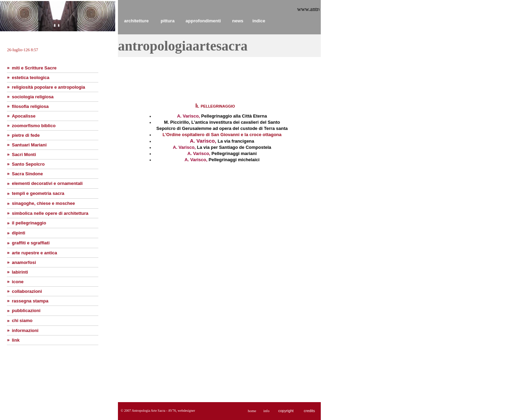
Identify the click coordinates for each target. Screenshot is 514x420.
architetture (136, 21)
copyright (286, 411)
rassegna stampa (30, 301)
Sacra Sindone (27, 174)
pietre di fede (26, 135)
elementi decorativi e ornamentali (47, 183)
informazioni (25, 330)
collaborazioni (27, 291)
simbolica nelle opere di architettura (50, 213)
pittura (167, 21)
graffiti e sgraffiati (31, 243)
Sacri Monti (24, 154)
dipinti (18, 233)
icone (18, 282)
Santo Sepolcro (28, 164)
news (238, 21)
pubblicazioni (26, 311)
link (15, 340)
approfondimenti (203, 21)
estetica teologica (30, 78)
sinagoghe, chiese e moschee (43, 203)
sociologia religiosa (32, 97)
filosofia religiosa (30, 106)
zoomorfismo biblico (34, 126)
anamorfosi (24, 262)
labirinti (20, 272)
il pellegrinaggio (29, 223)
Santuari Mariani (29, 145)
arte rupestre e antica (34, 253)
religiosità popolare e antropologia (48, 87)
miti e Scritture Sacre (34, 68)
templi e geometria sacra (38, 193)
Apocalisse (24, 116)
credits (309, 411)
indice (259, 21)
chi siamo (22, 320)
